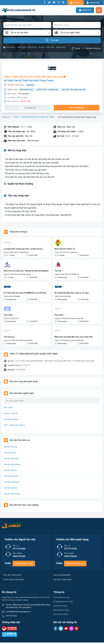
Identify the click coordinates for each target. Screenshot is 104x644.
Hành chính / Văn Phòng (27, 47)
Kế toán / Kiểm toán (47, 47)
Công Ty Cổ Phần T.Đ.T (11, 319)
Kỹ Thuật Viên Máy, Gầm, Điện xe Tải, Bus (72, 293)
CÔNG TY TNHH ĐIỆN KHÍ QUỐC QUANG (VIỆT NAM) (34, 117)
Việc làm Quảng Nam (12, 576)
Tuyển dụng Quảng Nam (14, 581)
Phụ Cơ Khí (59, 316)
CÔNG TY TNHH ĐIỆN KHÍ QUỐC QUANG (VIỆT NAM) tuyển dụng (35, 77)
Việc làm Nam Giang (12, 495)
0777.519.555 (11, 617)
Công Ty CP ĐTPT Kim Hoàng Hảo (66, 252)
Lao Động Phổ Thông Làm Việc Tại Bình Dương (23, 249)
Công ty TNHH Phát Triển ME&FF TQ (67, 275)
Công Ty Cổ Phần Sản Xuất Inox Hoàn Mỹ (69, 319)
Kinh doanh (9, 47)
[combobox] (27, 33)
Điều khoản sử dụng (61, 611)
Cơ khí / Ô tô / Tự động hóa (47, 90)
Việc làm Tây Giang (11, 460)
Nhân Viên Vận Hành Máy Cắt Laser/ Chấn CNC (74, 338)
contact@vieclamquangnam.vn (18, 613)
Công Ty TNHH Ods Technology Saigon (17, 275)
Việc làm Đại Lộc (10, 472)
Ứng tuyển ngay (77, 108)
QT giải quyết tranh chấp (63, 603)
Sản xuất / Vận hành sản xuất (74, 90)
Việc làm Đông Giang (12, 466)
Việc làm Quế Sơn (11, 489)
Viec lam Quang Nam (62, 581)
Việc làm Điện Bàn (11, 478)
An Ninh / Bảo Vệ (11, 415)
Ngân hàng (61, 47)
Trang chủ (6, 117)
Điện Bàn (30, 85)
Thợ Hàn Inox (9, 338)
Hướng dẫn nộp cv (60, 607)
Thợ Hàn (58, 271)
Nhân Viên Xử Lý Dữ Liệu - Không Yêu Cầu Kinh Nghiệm (26, 271)
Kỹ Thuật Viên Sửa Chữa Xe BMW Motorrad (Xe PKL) (25, 293)
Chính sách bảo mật (61, 599)
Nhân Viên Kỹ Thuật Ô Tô (65, 249)
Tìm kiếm (52, 40)
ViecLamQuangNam (62, 576)
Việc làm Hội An (10, 454)
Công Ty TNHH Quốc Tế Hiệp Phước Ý (16, 252)
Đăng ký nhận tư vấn (24, 565)
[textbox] (27, 33)
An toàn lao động (11, 421)
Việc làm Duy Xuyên (12, 484)
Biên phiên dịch (26, 90)
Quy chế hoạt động (61, 616)
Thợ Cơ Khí (8, 316)
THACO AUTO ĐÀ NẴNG (12, 297)
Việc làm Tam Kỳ (10, 448)
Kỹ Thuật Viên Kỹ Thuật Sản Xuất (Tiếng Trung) (29, 80)
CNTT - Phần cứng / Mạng (14, 427)
